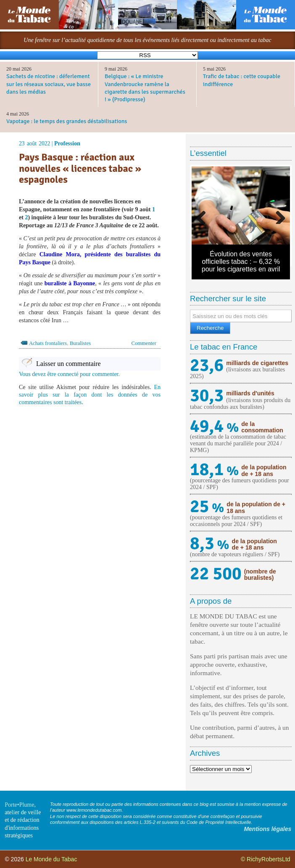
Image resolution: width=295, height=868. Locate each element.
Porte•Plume (19, 805)
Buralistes (80, 343)
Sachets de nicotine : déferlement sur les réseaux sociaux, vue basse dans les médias (49, 84)
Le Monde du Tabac (51, 859)
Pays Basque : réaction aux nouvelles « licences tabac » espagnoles (80, 168)
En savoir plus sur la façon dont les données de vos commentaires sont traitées (90, 395)
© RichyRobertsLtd (266, 859)
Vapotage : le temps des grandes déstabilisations (67, 121)
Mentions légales (267, 829)
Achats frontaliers (48, 343)
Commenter (144, 343)
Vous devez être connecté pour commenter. (69, 374)
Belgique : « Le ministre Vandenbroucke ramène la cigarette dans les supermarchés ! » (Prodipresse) (145, 88)
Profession (67, 143)
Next (277, 216)
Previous (204, 216)
